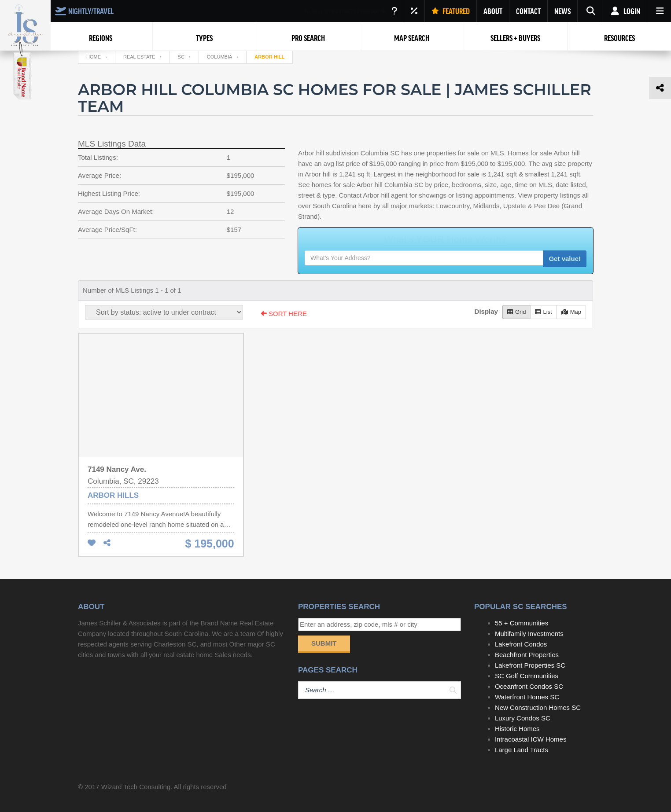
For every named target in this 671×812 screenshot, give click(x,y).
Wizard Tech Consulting (136, 787)
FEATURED (451, 11)
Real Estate (139, 57)
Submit (324, 643)
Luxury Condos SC (523, 718)
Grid (517, 312)
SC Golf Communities (527, 676)
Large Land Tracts (522, 750)
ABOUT (493, 11)
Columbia (219, 57)
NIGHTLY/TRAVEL (84, 11)
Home (94, 57)
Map (571, 312)
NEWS (562, 11)
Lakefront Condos (521, 644)
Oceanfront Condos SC (529, 686)
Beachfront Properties (527, 655)
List (543, 312)
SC (181, 57)
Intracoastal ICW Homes (531, 739)
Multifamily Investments (529, 634)
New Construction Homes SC (538, 707)
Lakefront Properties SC (530, 665)
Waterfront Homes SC (527, 697)
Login (625, 11)
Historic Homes (517, 729)
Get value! (565, 259)
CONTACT (528, 11)
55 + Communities (522, 623)
